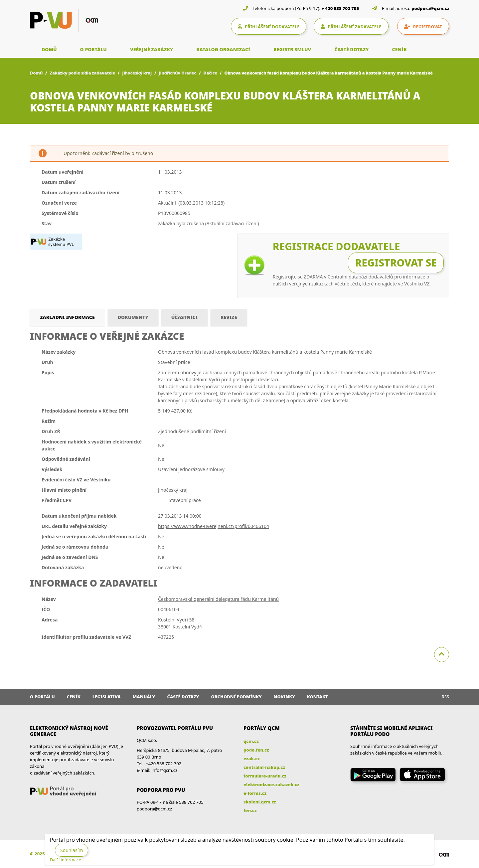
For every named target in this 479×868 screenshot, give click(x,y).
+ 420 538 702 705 (340, 8)
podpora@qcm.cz (430, 8)
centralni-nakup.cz (264, 767)
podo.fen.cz (256, 750)
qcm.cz (251, 741)
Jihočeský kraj (137, 73)
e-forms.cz (255, 793)
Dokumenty (133, 317)
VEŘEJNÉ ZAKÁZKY (152, 49)
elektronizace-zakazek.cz (271, 784)
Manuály (144, 697)
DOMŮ (49, 49)
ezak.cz (252, 759)
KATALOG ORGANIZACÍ (223, 49)
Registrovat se (396, 263)
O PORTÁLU (93, 49)
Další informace (66, 860)
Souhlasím (72, 850)
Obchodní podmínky (236, 697)
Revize (229, 317)
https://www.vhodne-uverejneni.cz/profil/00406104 (214, 526)
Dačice (210, 73)
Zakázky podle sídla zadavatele (82, 73)
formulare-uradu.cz (265, 776)
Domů (36, 73)
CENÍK (399, 49)
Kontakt (318, 697)
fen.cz (250, 810)
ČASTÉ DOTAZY (351, 49)
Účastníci (184, 317)
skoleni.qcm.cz (260, 802)
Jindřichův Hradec (177, 73)
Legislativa (107, 697)
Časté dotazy (183, 697)
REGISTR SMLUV (292, 49)
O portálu (42, 697)
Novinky (284, 697)
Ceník (74, 697)
